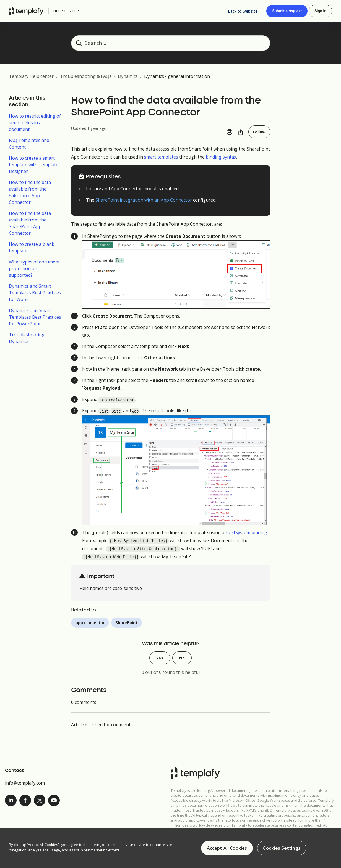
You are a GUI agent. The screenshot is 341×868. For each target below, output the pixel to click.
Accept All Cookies (227, 849)
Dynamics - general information (177, 76)
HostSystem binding (246, 532)
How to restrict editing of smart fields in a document (35, 123)
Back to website (243, 11)
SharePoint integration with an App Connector (144, 200)
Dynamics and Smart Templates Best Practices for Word (35, 293)
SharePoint (127, 623)
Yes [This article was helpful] (160, 658)
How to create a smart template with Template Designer (34, 165)
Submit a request (287, 11)
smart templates (161, 157)
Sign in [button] (320, 11)
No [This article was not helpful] (182, 658)
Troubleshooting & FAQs (86, 76)
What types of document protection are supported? (34, 268)
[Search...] (171, 43)
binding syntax (221, 157)
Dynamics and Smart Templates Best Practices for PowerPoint (35, 317)
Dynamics (128, 76)
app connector (90, 623)
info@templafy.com (25, 783)
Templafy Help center (31, 76)
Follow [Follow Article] (259, 132)
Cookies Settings (282, 849)
